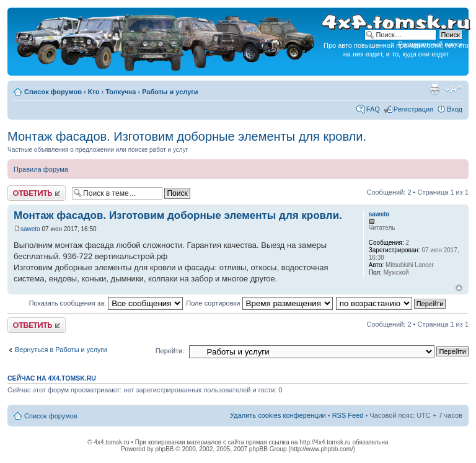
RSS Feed (348, 415)
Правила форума (41, 169)
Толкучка (121, 92)
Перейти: (170, 351)
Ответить (37, 193)
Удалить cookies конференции (278, 415)
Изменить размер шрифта (453, 89)
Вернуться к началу (459, 288)
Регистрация (413, 109)
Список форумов (53, 92)
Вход (455, 109)
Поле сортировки (259, 303)
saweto (30, 229)
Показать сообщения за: (106, 303)
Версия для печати (434, 89)
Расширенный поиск (430, 44)
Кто (94, 92)
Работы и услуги (170, 92)
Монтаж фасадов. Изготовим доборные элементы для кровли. (187, 136)
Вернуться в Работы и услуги (61, 350)
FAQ (373, 109)
